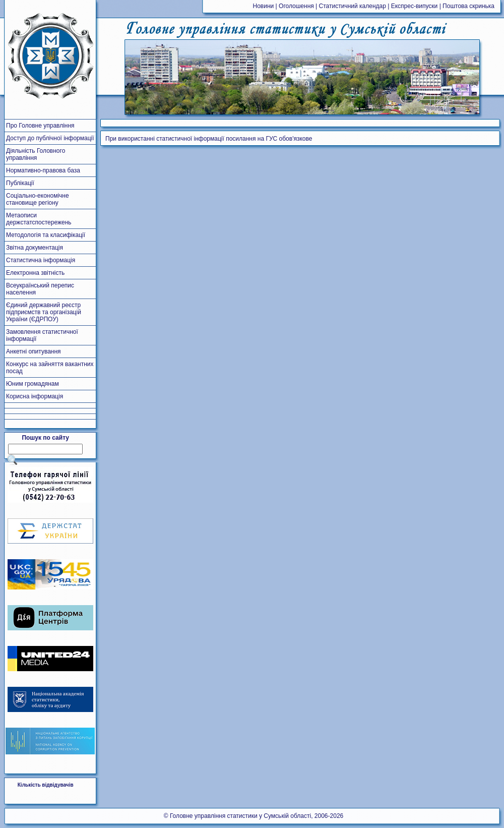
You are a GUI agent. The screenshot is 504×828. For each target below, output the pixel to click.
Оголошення (296, 6)
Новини (264, 6)
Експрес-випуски (415, 6)
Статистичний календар (353, 6)
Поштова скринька (468, 6)
